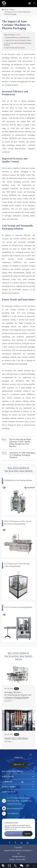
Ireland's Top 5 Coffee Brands (16, 738)
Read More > (9, 701)
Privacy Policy (21, 859)
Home (6, 9)
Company (7, 782)
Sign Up (27, 834)
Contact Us (9, 792)
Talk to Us (18, 764)
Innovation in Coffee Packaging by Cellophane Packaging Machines (22, 455)
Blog (12, 9)
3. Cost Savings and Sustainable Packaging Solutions (18, 44)
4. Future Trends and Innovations (14, 48)
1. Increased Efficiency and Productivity (17, 37)
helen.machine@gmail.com (13, 808)
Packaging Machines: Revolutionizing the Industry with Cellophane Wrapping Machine (18, 695)
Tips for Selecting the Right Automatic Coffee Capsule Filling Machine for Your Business (20, 443)
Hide (18, 35)
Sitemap (12, 859)
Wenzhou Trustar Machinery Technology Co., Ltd (18, 852)
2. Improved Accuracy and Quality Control (18, 40)
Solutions (8, 776)
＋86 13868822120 (10, 814)
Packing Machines (13, 771)
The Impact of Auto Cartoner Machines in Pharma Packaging (18, 13)
